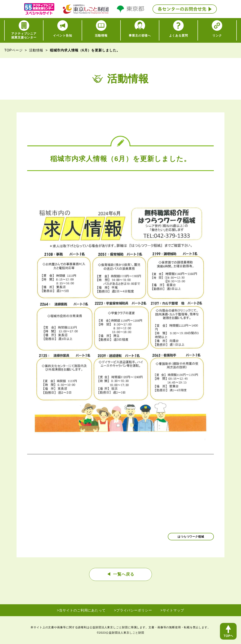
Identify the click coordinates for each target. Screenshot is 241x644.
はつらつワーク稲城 (191, 537)
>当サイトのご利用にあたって (81, 610)
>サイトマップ (172, 610)
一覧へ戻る (124, 574)
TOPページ (14, 50)
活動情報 (36, 50)
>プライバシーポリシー (133, 610)
